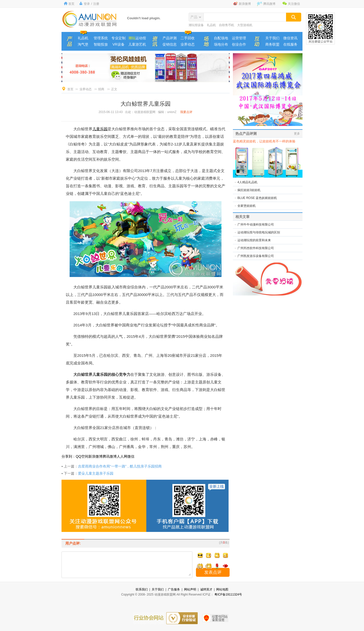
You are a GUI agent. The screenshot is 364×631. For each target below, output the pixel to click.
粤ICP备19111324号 (228, 595)
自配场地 (221, 38)
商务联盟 (272, 44)
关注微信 (294, 4)
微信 (131, 456)
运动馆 (137, 38)
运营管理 (239, 38)
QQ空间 (82, 456)
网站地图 (222, 589)
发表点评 (213, 572)
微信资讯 (290, 38)
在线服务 (290, 44)
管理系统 (101, 38)
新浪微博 (245, 4)
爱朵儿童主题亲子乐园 (96, 473)
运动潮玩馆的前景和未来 (254, 240)
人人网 (122, 456)
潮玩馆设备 (196, 25)
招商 (101, 89)
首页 (71, 4)
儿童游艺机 (137, 44)
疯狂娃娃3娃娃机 (249, 190)
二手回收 (188, 38)
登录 (87, 4)
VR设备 (118, 44)
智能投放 (101, 44)
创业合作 (239, 44)
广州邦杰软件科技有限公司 (256, 248)
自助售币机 (227, 25)
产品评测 (170, 38)
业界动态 (188, 44)
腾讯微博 (269, 4)
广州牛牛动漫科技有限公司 (256, 225)
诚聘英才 (206, 589)
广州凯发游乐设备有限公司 (256, 256)
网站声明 (190, 589)
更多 (297, 134)
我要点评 (186, 112)
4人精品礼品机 (247, 182)
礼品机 (211, 25)
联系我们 (142, 589)
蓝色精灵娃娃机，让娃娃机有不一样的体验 (264, 141)
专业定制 (118, 38)
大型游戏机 (245, 25)
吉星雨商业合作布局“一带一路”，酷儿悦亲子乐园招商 (120, 466)
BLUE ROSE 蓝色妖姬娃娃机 (257, 198)
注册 (96, 4)
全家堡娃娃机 (247, 206)
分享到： (69, 456)
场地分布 (221, 44)
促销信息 (170, 44)
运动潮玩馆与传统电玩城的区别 (259, 232)
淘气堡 (83, 44)
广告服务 (174, 589)
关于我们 (272, 38)
